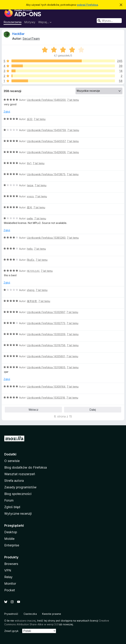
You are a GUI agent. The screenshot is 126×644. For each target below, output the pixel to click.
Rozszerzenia (12, 22)
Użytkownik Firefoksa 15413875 (46, 174)
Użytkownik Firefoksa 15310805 (46, 367)
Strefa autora (14, 481)
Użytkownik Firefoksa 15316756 (46, 345)
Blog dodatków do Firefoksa (26, 467)
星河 (29, 207)
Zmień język (11, 631)
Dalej (93, 410)
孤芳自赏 (32, 301)
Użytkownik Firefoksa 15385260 (46, 238)
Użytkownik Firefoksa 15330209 (46, 334)
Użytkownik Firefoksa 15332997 (46, 312)
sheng (31, 290)
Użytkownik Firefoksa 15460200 (46, 100)
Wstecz (33, 410)
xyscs (30, 196)
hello (30, 249)
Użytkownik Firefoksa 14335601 (46, 356)
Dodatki (10, 454)
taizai (30, 185)
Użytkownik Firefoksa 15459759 (46, 130)
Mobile (9, 539)
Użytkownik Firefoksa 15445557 (46, 141)
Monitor (10, 584)
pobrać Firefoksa (87, 5)
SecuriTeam (31, 39)
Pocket (10, 590)
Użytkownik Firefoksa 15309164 (46, 387)
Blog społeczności (18, 494)
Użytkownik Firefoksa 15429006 (46, 152)
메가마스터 (33, 271)
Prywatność (11, 614)
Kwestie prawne (52, 614)
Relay (8, 577)
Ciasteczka (30, 614)
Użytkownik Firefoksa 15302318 (46, 398)
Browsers (11, 564)
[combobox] (109, 21)
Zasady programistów (20, 487)
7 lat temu (73, 100)
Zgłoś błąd (12, 507)
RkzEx (31, 260)
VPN (8, 570)
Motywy (30, 22)
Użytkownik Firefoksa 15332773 (46, 323)
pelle (30, 218)
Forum (9, 500)
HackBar (18, 34)
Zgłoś (7, 112)
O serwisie (12, 461)
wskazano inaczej (25, 621)
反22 (30, 119)
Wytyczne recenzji (18, 514)
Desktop (11, 532)
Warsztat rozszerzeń (20, 474)
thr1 (29, 163)
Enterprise (12, 545)
